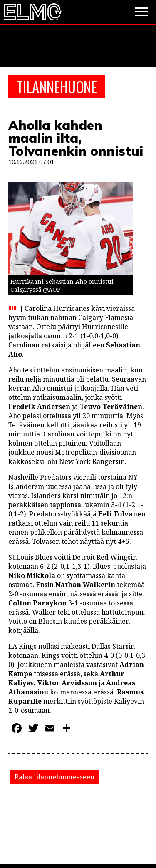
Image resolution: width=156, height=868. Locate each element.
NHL (13, 308)
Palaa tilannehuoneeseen (54, 777)
